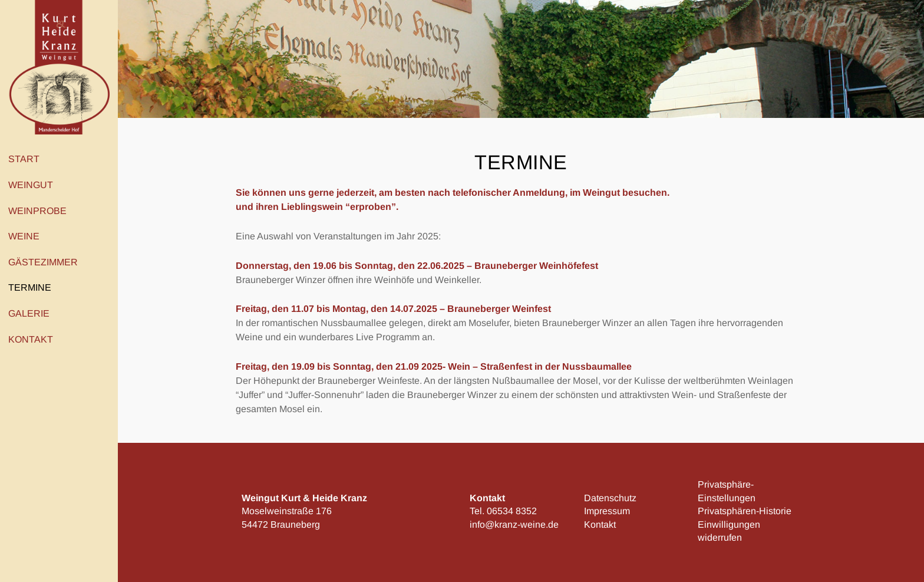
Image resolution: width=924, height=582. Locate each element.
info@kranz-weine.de (514, 525)
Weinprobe (40, 211)
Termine (30, 287)
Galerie (29, 313)
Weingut (34, 185)
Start (24, 159)
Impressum (607, 511)
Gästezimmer (43, 262)
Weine (27, 236)
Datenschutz (610, 498)
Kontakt (34, 339)
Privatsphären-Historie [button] (745, 511)
